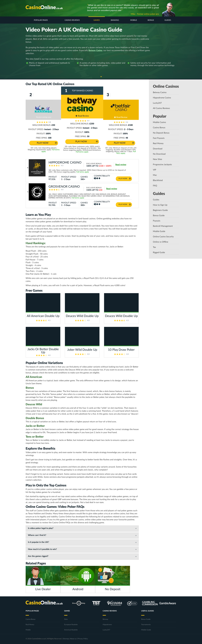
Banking (115, 20)
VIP (155, 170)
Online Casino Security (163, 237)
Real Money (158, 143)
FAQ (155, 186)
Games (97, 20)
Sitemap (66, 639)
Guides (168, 20)
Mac (155, 175)
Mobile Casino (159, 122)
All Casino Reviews (161, 108)
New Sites (157, 159)
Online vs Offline (161, 242)
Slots (66, 619)
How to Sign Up (160, 205)
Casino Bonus (159, 128)
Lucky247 (157, 103)
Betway (105, 619)
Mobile (134, 20)
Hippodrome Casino (162, 98)
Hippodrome (107, 625)
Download (158, 149)
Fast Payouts (159, 138)
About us (73, 639)
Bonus (151, 20)
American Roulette (71, 630)
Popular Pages (41, 20)
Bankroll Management (163, 226)
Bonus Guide (159, 216)
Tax (154, 247)
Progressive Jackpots (162, 165)
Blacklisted (158, 180)
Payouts (157, 221)
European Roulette (71, 625)
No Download (159, 154)
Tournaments (146, 625)
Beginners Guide (160, 210)
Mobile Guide (159, 231)
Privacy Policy (83, 639)
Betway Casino (95, 50)
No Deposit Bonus (161, 133)
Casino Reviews (72, 20)
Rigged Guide (159, 252)
